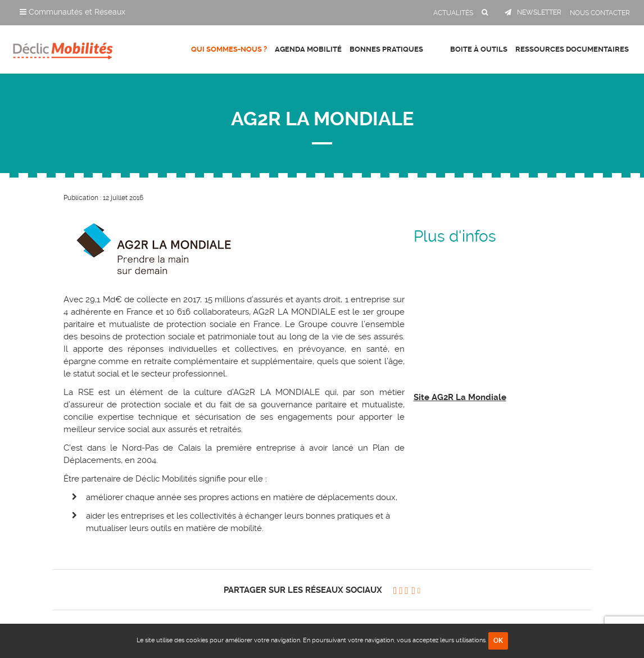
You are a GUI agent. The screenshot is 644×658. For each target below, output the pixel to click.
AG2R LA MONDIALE (322, 119)
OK (498, 641)
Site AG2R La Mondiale (460, 397)
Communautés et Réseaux (72, 12)
